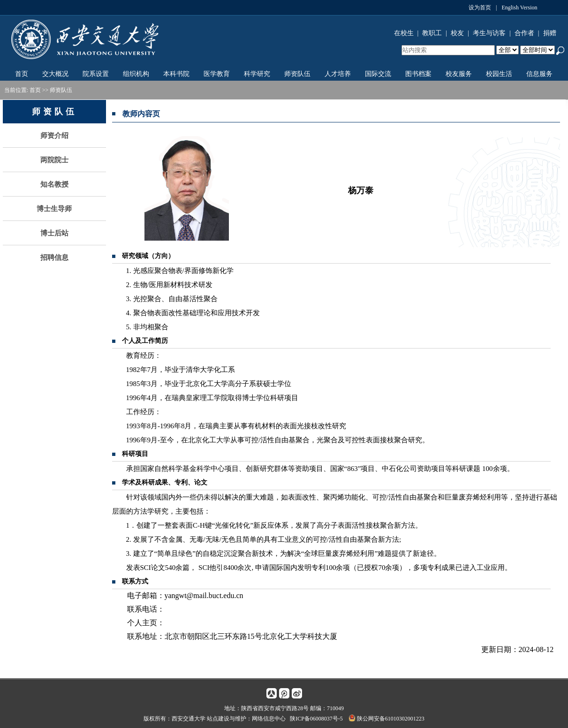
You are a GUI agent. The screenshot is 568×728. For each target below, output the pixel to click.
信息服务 (539, 74)
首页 (22, 74)
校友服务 (459, 74)
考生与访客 (489, 33)
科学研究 (257, 74)
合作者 (524, 33)
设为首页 (480, 8)
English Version (519, 8)
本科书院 (176, 74)
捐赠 (550, 33)
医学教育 (217, 74)
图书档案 (418, 74)
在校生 (404, 33)
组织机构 (136, 74)
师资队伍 (297, 74)
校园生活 (499, 74)
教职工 (432, 33)
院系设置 (96, 74)
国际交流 (378, 74)
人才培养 (338, 74)
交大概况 (55, 74)
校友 (457, 33)
